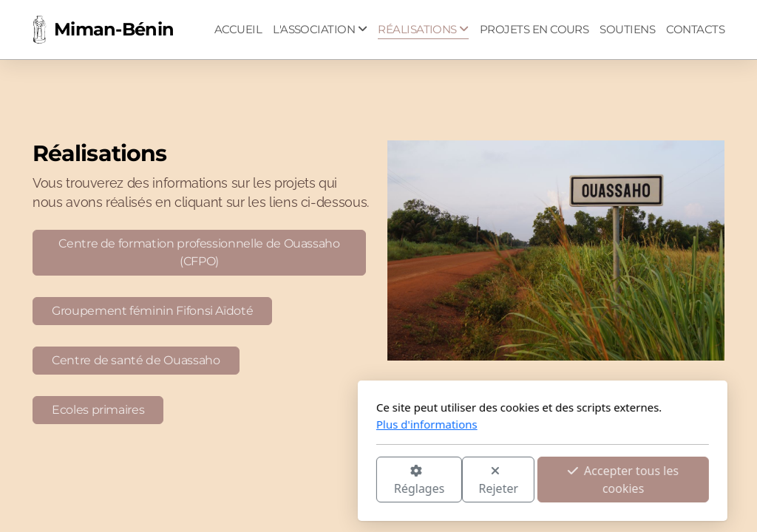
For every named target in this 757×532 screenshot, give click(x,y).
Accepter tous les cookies (459, 480)
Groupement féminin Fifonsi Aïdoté (152, 311)
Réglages (255, 481)
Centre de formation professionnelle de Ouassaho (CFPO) (199, 252)
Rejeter (335, 481)
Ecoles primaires (98, 410)
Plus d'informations (263, 424)
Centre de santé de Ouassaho (136, 360)
